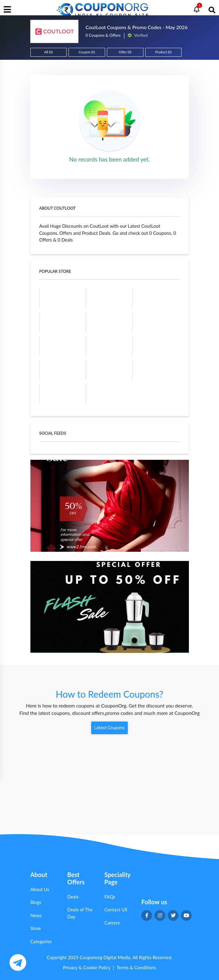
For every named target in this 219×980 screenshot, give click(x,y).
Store (36, 928)
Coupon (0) (87, 52)
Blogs (36, 902)
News (36, 915)
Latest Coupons (109, 728)
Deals (73, 897)
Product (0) (163, 52)
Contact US (116, 909)
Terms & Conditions (136, 967)
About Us (40, 889)
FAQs (110, 897)
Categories (41, 941)
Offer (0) (125, 52)
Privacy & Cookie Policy (87, 967)
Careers (112, 923)
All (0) (49, 52)
